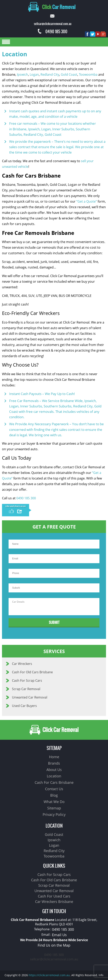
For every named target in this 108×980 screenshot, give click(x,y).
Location (54, 776)
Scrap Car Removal (26, 689)
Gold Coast (69, 74)
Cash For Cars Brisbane (54, 782)
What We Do (54, 802)
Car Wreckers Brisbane (54, 902)
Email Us (59, 935)
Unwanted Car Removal (30, 697)
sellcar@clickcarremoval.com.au (54, 959)
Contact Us (54, 789)
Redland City (50, 74)
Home (54, 757)
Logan (34, 74)
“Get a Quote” (87, 201)
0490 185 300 (53, 32)
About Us (54, 770)
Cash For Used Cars (54, 896)
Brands (54, 763)
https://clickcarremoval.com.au (49, 975)
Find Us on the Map (54, 945)
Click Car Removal (54, 730)
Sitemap (54, 808)
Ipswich (23, 74)
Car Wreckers (22, 664)
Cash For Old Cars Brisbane (32, 672)
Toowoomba (88, 74)
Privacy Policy (54, 814)
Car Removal (52, 7)
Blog (54, 795)
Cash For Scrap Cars (27, 680)
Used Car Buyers (24, 706)
